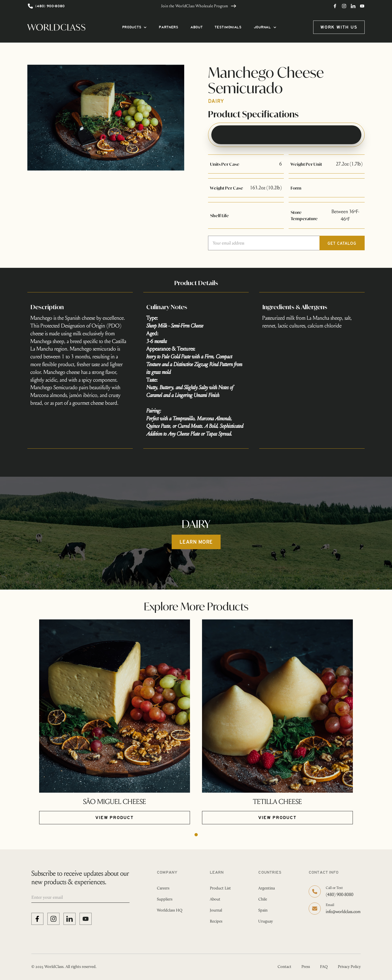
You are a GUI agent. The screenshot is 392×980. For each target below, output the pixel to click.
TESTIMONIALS (228, 27)
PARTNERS (169, 27)
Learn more (196, 542)
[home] (56, 27)
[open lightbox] (106, 118)
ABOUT (197, 27)
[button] (135, 27)
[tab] (286, 135)
